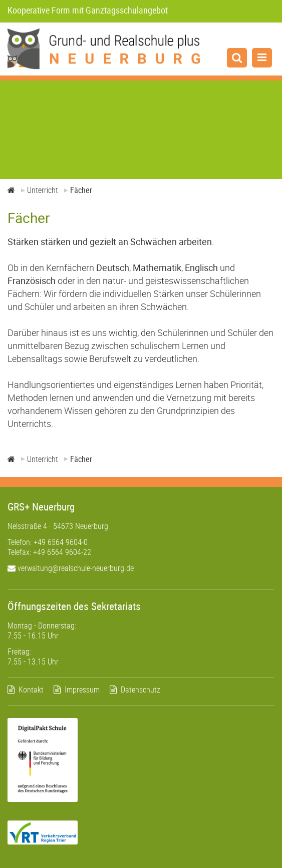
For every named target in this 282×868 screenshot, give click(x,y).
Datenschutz (140, 689)
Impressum (82, 689)
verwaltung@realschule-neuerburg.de (71, 568)
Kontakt (31, 689)
